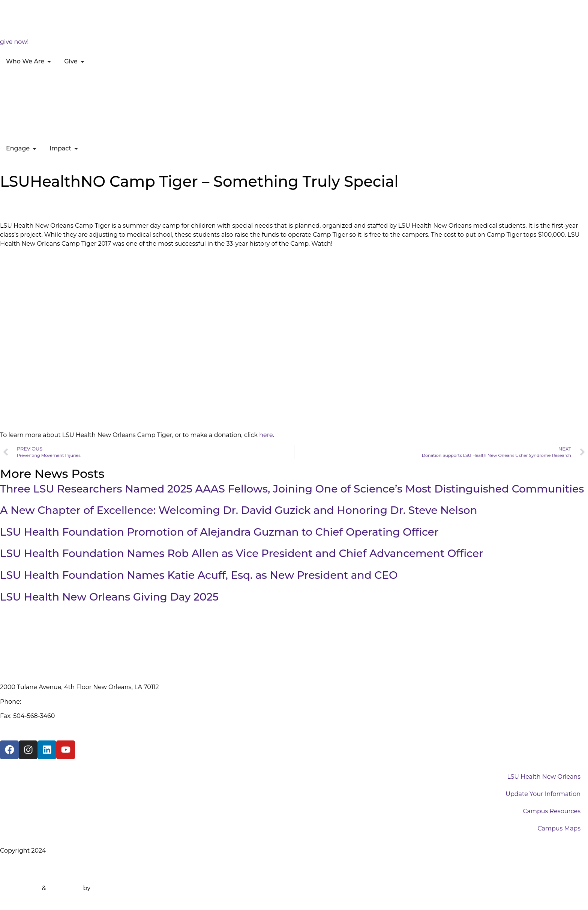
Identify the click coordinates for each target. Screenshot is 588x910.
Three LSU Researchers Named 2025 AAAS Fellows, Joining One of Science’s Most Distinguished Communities (292, 489)
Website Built (20, 888)
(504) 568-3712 (44, 702)
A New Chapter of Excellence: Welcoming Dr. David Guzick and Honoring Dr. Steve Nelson (239, 510)
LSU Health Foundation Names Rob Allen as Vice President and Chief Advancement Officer (242, 553)
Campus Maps (559, 828)
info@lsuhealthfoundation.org (45, 730)
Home (9, 202)
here (266, 435)
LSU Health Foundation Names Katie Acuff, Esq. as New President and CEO (199, 575)
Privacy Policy (20, 865)
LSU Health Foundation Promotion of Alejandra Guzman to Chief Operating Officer (219, 532)
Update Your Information (543, 794)
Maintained (64, 888)
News (32, 202)
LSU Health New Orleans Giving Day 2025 (109, 597)
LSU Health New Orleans (544, 777)
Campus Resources (552, 811)
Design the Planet (119, 888)
